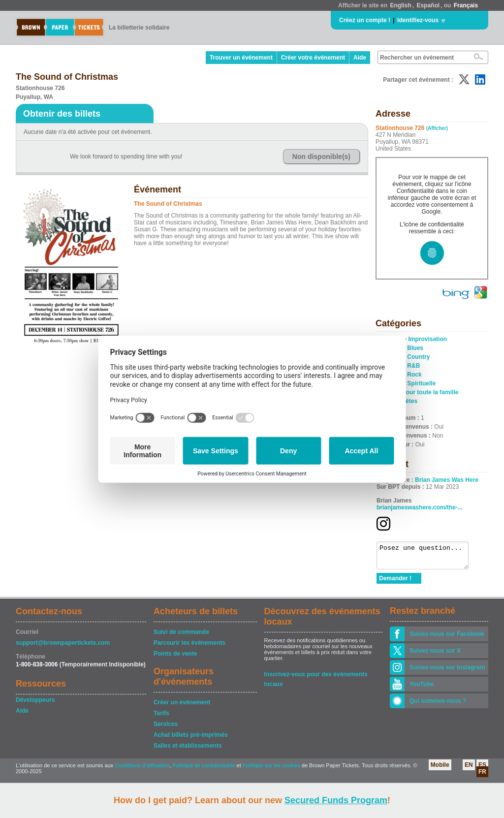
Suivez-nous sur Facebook (447, 638)
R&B (413, 366)
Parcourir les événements (189, 647)
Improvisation (427, 339)
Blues (415, 348)
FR (482, 776)
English (400, 5)
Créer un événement (182, 707)
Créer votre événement (313, 58)
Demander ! (395, 583)
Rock (414, 375)
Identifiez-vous (418, 20)
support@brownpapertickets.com (63, 647)
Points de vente (175, 658)
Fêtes (410, 401)
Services (166, 728)
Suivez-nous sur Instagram (447, 672)
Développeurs (35, 704)
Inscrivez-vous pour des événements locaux (316, 679)
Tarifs (161, 718)
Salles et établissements (188, 750)
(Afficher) (437, 128)
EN (469, 769)
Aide (360, 58)
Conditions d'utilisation (142, 770)
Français (466, 5)
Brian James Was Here (447, 480)
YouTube (422, 689)
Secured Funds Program (336, 800)
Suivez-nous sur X (435, 655)
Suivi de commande (181, 636)
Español (428, 5)
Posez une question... (427, 558)
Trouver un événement (241, 58)
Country (418, 357)
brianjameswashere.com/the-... (420, 507)
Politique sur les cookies (272, 770)
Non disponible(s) (321, 157)
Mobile (440, 769)
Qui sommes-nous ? (438, 705)
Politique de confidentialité (204, 770)
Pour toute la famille (430, 392)
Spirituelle (421, 383)
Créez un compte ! (365, 20)
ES (482, 769)
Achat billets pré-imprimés (191, 739)
